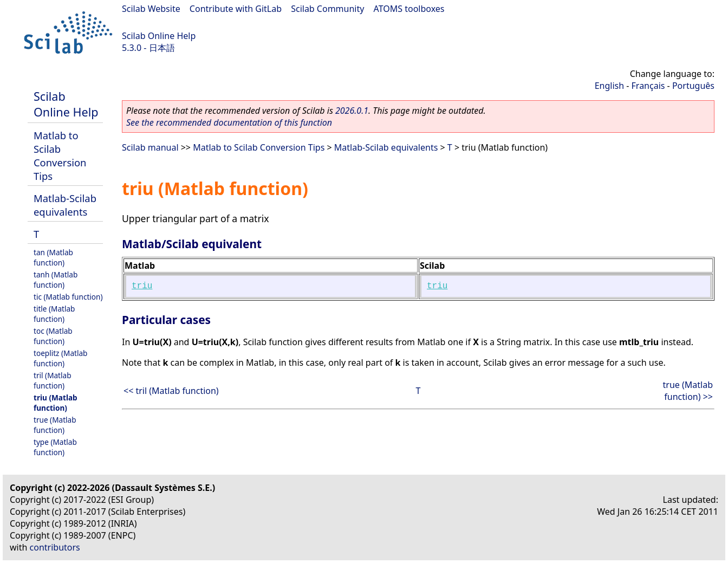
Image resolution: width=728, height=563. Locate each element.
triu (142, 286)
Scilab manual (150, 147)
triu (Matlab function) (56, 403)
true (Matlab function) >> (688, 391)
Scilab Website (151, 9)
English (609, 86)
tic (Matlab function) (68, 297)
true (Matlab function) (55, 425)
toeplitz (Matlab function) (60, 358)
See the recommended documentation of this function (229, 122)
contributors (55, 547)
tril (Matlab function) (53, 380)
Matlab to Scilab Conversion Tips (60, 156)
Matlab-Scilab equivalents (65, 205)
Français (648, 86)
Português (693, 86)
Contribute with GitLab (236, 9)
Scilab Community (327, 9)
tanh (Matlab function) (56, 280)
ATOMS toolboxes (409, 9)
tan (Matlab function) (53, 257)
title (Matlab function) (54, 314)
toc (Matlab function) (53, 336)
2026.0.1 (352, 111)
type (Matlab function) (55, 447)
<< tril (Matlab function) (171, 391)
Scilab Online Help (159, 36)
